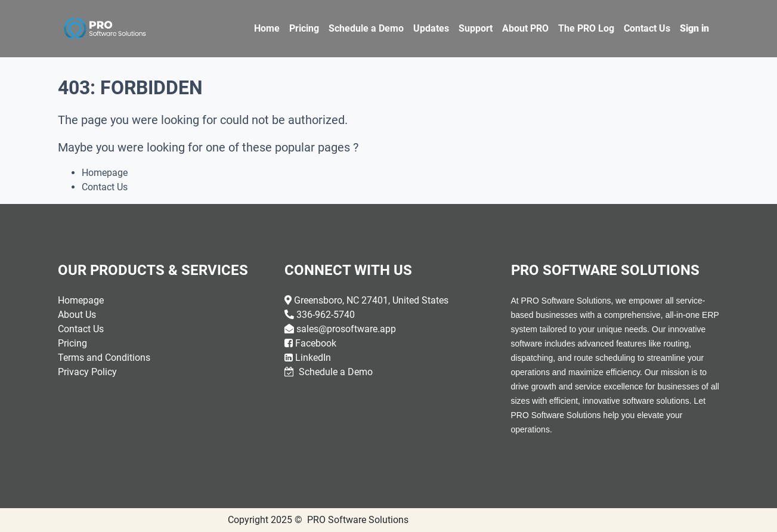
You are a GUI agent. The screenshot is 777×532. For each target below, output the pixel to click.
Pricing (72, 343)
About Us (77, 315)
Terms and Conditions (104, 358)
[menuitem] (267, 29)
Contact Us (105, 187)
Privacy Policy (87, 372)
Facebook (316, 343)
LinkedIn (313, 358)
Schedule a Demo (335, 372)
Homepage (105, 173)
